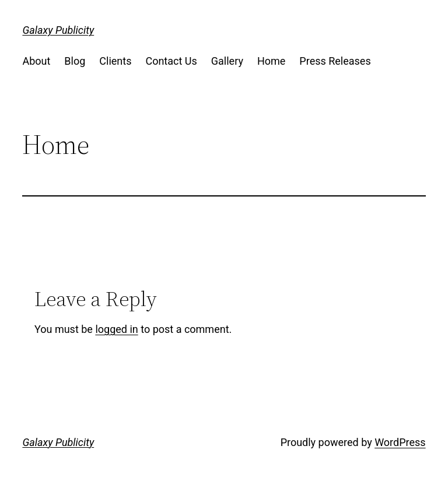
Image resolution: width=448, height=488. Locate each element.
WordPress (400, 442)
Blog (75, 61)
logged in (116, 329)
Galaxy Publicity (58, 30)
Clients (115, 61)
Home (271, 61)
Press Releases (335, 61)
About (36, 61)
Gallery (227, 61)
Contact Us (171, 61)
